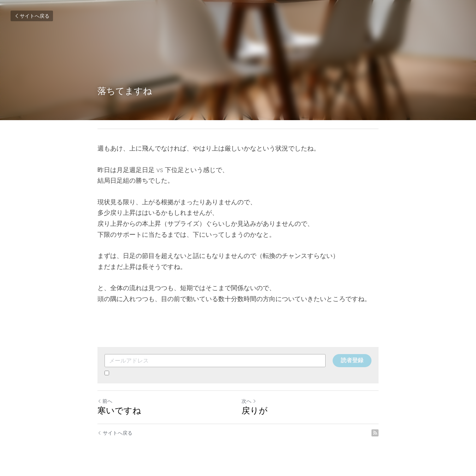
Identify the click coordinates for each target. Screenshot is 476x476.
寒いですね (119, 410)
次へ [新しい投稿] (249, 401)
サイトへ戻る (32, 16)
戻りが (255, 410)
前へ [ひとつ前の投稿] (105, 401)
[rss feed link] (375, 433)
